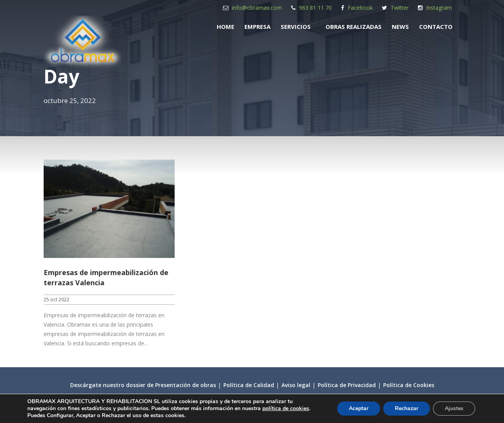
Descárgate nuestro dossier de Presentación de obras (143, 385)
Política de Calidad (249, 385)
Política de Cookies (409, 385)
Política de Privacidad (347, 385)
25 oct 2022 (57, 299)
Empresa (257, 27)
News (400, 27)
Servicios (296, 27)
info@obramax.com (257, 8)
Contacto (436, 27)
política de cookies (286, 408)
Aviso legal (296, 385)
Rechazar (407, 408)
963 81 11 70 (315, 8)
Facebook (360, 8)
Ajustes (454, 408)
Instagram (439, 8)
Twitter (400, 8)
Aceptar (359, 408)
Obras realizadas (354, 27)
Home (225, 27)
